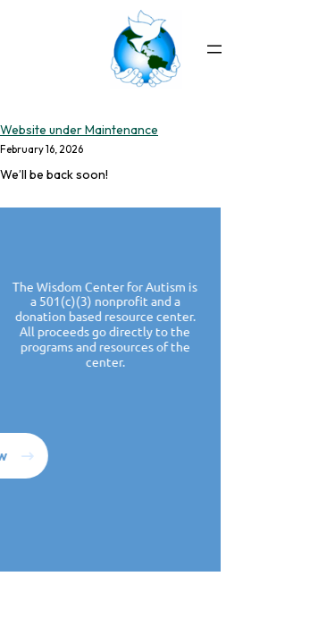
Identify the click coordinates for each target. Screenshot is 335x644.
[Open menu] (214, 49)
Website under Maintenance (79, 130)
